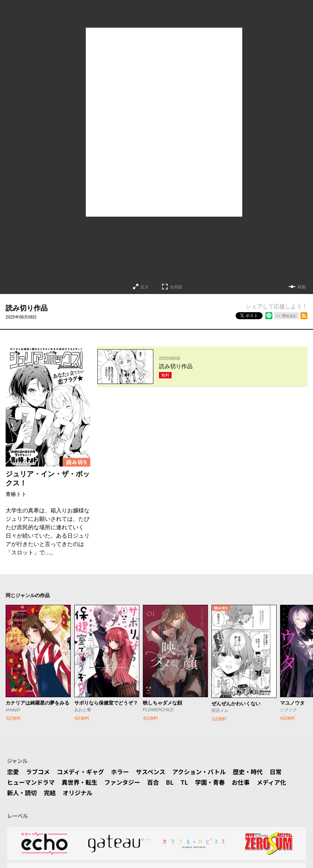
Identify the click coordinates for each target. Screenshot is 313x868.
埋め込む (290, 316)
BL (178, 782)
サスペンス (157, 772)
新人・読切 (23, 793)
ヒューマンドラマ (32, 782)
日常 (288, 772)
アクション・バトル (208, 772)
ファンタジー (128, 782)
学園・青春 (218, 782)
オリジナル (81, 793)
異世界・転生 (83, 782)
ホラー (125, 772)
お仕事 (251, 782)
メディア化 (283, 782)
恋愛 (13, 772)
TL (192, 782)
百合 (160, 782)
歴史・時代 (259, 772)
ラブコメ (39, 772)
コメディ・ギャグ (84, 772)
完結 (52, 793)
